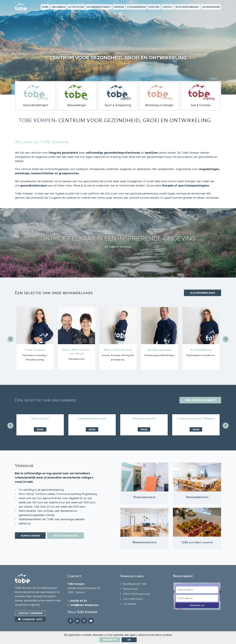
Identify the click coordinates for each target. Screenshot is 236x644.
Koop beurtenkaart (187, 7)
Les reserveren (211, 7)
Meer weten (110, 640)
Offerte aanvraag (65, 536)
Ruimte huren (30, 536)
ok (129, 640)
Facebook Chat (30, 619)
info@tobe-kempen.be (84, 605)
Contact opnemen (30, 613)
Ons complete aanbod (200, 400)
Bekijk (40, 429)
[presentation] (10, 339)
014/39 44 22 (78, 601)
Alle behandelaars (203, 293)
